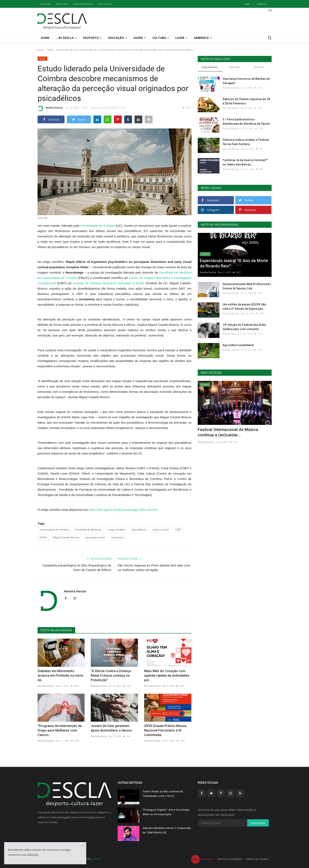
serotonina (117, 537)
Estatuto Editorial (83, 4)
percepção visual (95, 537)
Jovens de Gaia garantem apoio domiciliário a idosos (111, 728)
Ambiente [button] (203, 38)
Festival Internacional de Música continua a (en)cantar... (228, 432)
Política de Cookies (257, 859)
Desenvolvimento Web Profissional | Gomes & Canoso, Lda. (247, 286)
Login (247, 4)
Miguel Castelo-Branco (66, 537)
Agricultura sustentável (238, 345)
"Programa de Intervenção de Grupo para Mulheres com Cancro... (60, 730)
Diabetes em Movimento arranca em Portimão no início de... (60, 676)
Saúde (50, 50)
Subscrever (258, 823)
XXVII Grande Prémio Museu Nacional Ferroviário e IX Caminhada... (165, 730)
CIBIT (178, 530)
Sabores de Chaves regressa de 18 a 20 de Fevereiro (246, 101)
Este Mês (235, 67)
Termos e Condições (230, 859)
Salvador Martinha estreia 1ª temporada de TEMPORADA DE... (167, 830)
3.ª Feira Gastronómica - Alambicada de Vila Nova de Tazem (246, 122)
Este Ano (259, 67)
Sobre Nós (62, 4)
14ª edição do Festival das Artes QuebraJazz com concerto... (244, 327)
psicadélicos (139, 530)
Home (45, 38)
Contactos (45, 4)
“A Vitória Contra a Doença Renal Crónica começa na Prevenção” (111, 676)
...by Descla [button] (66, 38)
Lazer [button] (181, 38)
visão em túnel (160, 530)
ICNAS (43, 537)
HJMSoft (97, 859)
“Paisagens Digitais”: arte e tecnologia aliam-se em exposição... (166, 812)
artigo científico (117, 530)
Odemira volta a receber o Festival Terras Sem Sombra (246, 142)
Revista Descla (50, 108)
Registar (262, 4)
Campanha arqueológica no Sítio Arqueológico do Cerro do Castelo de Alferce (77, 568)
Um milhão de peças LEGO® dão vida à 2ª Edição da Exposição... (244, 307)
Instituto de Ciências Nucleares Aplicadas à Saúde (109, 283)
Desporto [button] (92, 38)
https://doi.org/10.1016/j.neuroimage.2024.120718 (123, 510)
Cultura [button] (161, 38)
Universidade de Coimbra (98, 226)
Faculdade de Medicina (88, 530)
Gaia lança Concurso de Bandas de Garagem (246, 81)
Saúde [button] (140, 38)
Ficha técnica (105, 4)
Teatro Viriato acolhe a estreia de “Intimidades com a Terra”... (163, 794)
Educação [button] (118, 38)
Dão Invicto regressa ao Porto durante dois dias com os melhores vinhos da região (154, 568)
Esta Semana (210, 67)
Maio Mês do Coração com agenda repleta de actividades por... (167, 676)
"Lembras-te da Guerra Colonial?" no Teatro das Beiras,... (245, 162)
